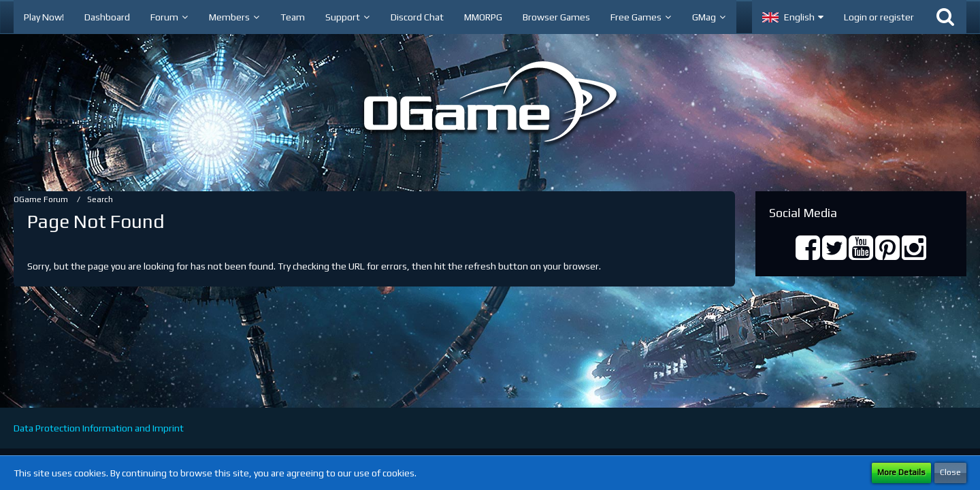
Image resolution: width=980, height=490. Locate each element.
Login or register (879, 17)
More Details (901, 472)
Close (950, 472)
